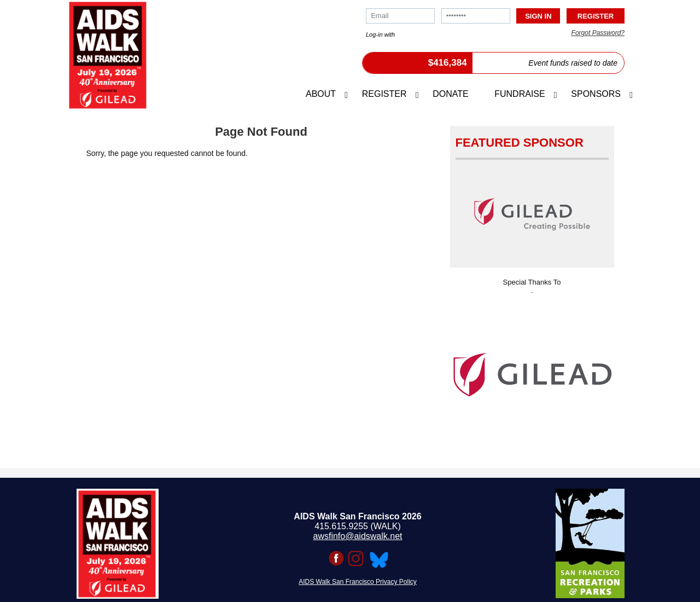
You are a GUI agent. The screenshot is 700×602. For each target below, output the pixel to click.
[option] (532, 371)
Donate (450, 94)
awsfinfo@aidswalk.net (358, 536)
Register (384, 94)
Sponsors (596, 94)
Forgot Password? (598, 33)
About (321, 94)
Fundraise (520, 94)
